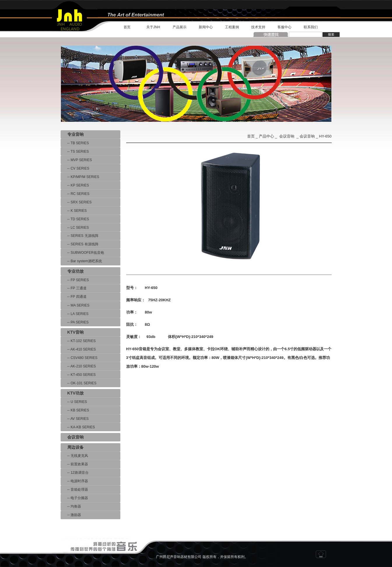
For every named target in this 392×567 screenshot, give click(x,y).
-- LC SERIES (75, 228)
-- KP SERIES (75, 185)
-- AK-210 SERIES (78, 366)
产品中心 (266, 136)
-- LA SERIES (75, 314)
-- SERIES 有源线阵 (80, 244)
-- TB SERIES (75, 143)
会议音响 (287, 136)
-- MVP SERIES (76, 160)
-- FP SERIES (75, 280)
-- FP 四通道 (74, 297)
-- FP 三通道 (74, 288)
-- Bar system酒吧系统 (81, 261)
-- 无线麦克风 (74, 456)
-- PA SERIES (75, 322)
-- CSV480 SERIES (79, 358)
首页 (127, 27)
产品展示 (180, 27)
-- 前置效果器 (74, 464)
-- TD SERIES (75, 219)
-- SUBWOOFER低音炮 (82, 253)
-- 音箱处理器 (74, 489)
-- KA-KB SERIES (78, 427)
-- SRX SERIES (76, 202)
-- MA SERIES (75, 305)
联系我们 (311, 27)
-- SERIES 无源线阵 (80, 236)
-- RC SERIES (75, 194)
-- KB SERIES (75, 410)
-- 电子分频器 (74, 498)
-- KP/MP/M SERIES (80, 177)
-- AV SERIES (75, 419)
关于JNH (153, 27)
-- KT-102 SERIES (78, 341)
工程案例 (232, 27)
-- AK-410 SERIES (78, 349)
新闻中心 (206, 27)
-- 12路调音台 (75, 473)
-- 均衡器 (71, 506)
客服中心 (284, 27)
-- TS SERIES (75, 152)
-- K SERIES (74, 211)
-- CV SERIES (75, 168)
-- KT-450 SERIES (78, 375)
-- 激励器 (71, 515)
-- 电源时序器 (74, 481)
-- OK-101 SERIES (79, 383)
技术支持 (258, 27)
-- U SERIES (74, 402)
